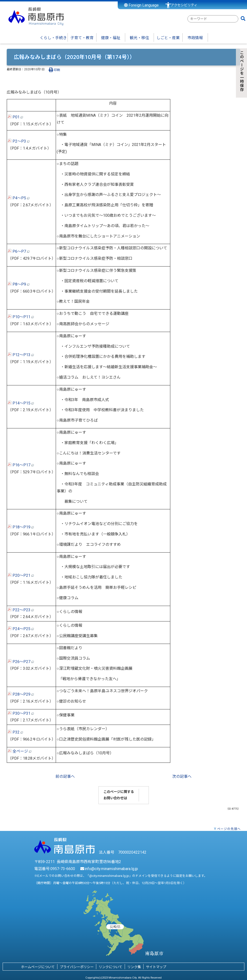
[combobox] (213, 19)
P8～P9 (19, 284)
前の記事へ (65, 776)
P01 (15, 117)
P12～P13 (21, 355)
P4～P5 (19, 198)
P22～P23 (21, 610)
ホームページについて (38, 967)
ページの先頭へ (229, 829)
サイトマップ (156, 967)
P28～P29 (21, 694)
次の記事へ (182, 776)
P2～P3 (19, 141)
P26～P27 (21, 662)
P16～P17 (21, 465)
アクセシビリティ (184, 5)
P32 (15, 732)
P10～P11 (21, 317)
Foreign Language (141, 5)
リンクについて (110, 967)
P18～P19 (21, 527)
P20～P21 (21, 575)
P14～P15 (21, 403)
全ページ (20, 751)
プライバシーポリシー (77, 967)
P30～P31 (21, 713)
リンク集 (134, 967)
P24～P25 (21, 629)
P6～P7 (19, 251)
